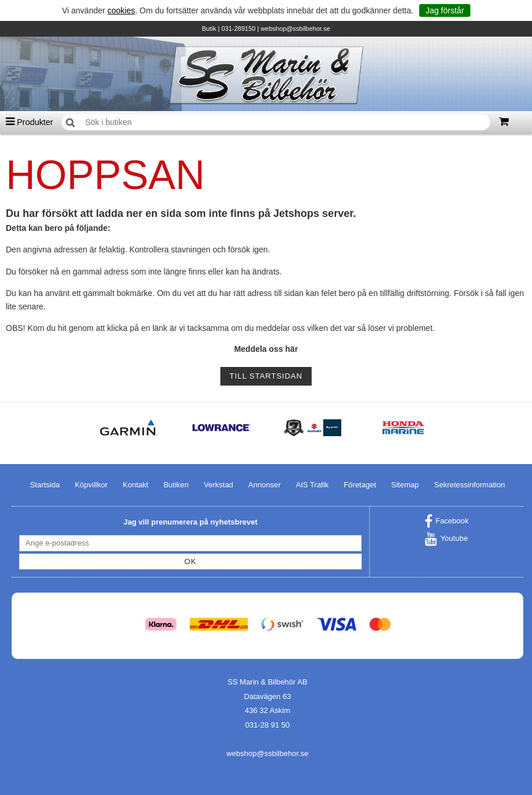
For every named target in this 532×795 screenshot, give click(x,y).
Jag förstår (445, 10)
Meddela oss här (266, 349)
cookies (121, 10)
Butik (209, 28)
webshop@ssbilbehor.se (295, 28)
